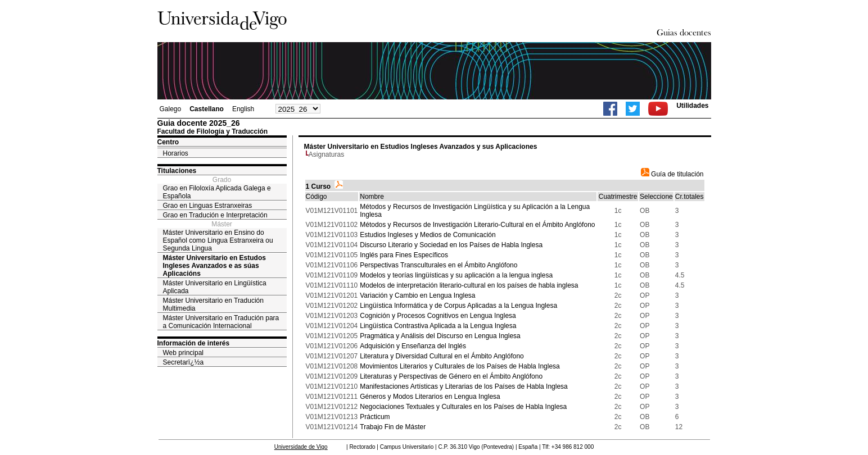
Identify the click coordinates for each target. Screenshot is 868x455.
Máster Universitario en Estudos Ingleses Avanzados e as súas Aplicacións (214, 266)
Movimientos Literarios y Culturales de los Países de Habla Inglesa (460, 366)
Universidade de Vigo (301, 447)
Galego (171, 109)
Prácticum (375, 417)
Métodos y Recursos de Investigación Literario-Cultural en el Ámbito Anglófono (477, 225)
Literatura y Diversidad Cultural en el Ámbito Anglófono (442, 356)
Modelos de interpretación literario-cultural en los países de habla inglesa (469, 285)
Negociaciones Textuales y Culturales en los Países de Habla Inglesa (463, 407)
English (243, 109)
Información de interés (194, 343)
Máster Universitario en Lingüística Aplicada (215, 287)
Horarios (176, 153)
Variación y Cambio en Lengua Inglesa (417, 295)
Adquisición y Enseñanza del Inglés (413, 346)
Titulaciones (177, 171)
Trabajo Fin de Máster (393, 427)
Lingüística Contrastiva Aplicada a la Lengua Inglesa (438, 326)
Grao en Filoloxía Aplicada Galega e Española (217, 192)
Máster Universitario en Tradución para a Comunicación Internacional (221, 322)
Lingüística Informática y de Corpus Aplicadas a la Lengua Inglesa (458, 306)
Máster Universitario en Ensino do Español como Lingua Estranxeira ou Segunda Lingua (218, 240)
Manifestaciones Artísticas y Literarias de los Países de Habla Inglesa (464, 386)
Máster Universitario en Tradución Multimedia (213, 304)
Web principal (183, 353)
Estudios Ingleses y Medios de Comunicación (428, 235)
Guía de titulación (672, 174)
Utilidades (692, 106)
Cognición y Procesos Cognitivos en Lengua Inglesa (438, 316)
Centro (168, 142)
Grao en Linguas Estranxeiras (208, 206)
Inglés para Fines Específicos (404, 255)
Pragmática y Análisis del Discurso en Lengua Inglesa (440, 336)
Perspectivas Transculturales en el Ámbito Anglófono (438, 265)
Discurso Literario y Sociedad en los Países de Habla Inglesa (451, 245)
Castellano (207, 109)
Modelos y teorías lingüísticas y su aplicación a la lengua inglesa (456, 275)
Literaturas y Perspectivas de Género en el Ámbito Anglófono (451, 376)
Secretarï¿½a (184, 362)
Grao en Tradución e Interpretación (215, 215)
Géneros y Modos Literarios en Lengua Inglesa (430, 397)
